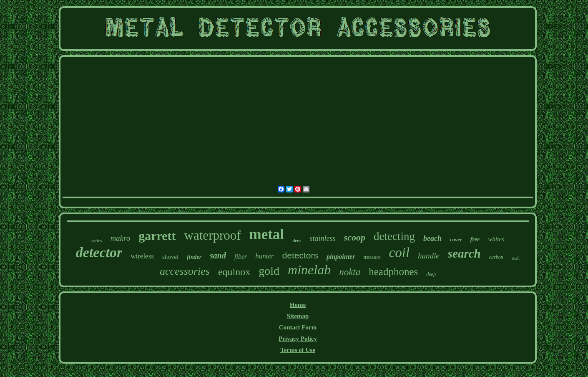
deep (431, 274)
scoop (355, 237)
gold (269, 271)
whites (496, 239)
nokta (350, 272)
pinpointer (341, 257)
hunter (264, 256)
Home (298, 305)
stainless (323, 238)
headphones (393, 272)
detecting (394, 236)
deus (297, 240)
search (464, 253)
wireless (142, 256)
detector (99, 252)
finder (194, 257)
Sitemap (298, 316)
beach (432, 238)
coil (399, 253)
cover (456, 239)
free (475, 239)
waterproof (213, 235)
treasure (372, 257)
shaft (516, 258)
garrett (157, 236)
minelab (309, 270)
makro (120, 238)
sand (218, 256)
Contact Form (298, 327)
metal (267, 234)
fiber (241, 257)
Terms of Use (298, 350)
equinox (234, 272)
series (97, 240)
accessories (185, 271)
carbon (496, 257)
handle (429, 256)
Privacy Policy (298, 339)
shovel (170, 257)
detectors (300, 255)
